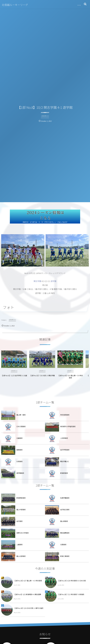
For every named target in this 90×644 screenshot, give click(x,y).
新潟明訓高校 (21, 498)
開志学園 (37, 281)
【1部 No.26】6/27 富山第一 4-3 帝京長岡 (28, 581)
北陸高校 (63, 545)
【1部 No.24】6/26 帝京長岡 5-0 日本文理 (72, 581)
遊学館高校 (20, 473)
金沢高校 (19, 521)
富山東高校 (64, 521)
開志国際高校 (65, 533)
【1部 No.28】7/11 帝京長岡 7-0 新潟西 (71, 594)
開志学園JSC (65, 461)
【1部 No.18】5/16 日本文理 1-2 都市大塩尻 (29, 608)
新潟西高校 (64, 473)
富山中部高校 (21, 510)
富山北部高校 (21, 556)
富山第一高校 (21, 415)
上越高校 (19, 545)
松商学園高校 (65, 498)
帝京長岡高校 (65, 415)
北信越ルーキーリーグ (15, 5)
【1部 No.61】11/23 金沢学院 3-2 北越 (14, 378)
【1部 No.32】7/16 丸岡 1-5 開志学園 (42, 378)
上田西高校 (64, 438)
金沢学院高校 (65, 450)
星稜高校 (19, 450)
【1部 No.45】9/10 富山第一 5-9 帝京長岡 (70, 379)
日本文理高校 (21, 426)
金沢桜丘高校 (65, 510)
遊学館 (54, 281)
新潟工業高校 (65, 556)
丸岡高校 (19, 461)
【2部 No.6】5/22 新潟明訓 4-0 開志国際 (27, 594)
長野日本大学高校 (22, 533)
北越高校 (19, 438)
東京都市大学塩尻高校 (68, 426)
